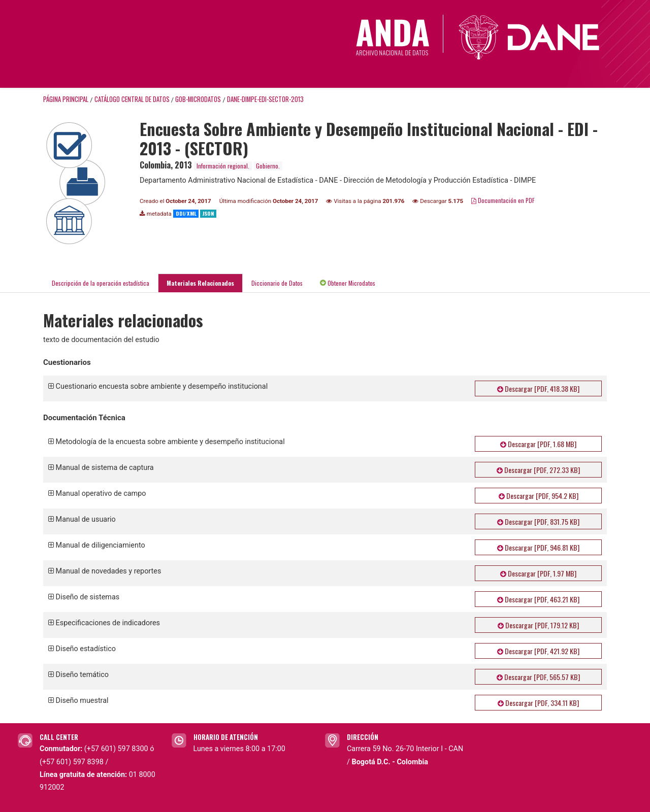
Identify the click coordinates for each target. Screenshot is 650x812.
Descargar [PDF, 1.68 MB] (538, 444)
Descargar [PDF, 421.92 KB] (538, 651)
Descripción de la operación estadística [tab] (101, 283)
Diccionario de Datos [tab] (277, 283)
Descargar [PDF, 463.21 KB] (538, 599)
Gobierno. (268, 166)
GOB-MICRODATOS (198, 99)
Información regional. (223, 166)
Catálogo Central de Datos (132, 99)
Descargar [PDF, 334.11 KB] (538, 703)
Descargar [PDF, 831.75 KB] (538, 521)
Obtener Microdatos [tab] (348, 283)
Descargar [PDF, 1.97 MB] (538, 573)
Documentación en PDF (503, 200)
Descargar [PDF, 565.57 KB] (538, 677)
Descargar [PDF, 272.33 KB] (538, 470)
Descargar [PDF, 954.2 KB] (539, 496)
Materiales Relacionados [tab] (200, 283)
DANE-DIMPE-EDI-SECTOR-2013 (265, 99)
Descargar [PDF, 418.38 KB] (538, 388)
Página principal (66, 99)
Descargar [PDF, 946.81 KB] (538, 547)
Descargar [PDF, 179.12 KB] (538, 625)
